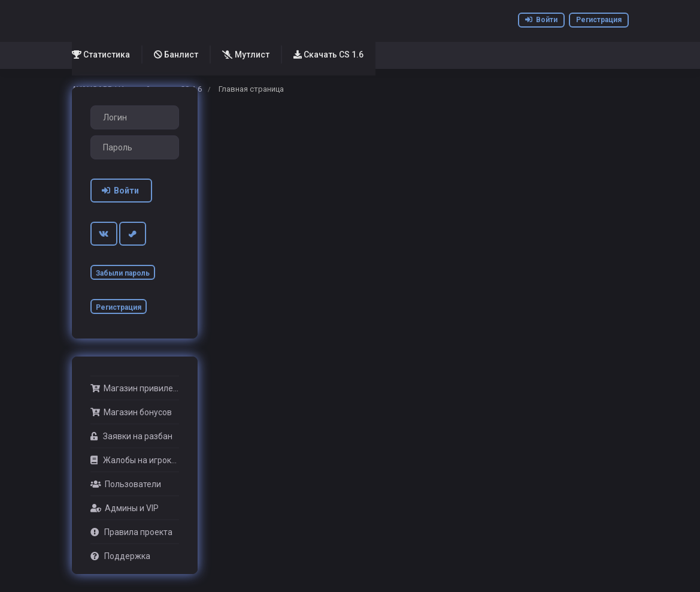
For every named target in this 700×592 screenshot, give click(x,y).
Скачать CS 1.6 (328, 55)
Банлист (176, 55)
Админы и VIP (125, 508)
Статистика (101, 55)
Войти (541, 20)
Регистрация (599, 20)
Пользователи (126, 484)
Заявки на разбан (131, 436)
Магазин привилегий (135, 388)
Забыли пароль (123, 273)
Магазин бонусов (131, 412)
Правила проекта (131, 532)
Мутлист (246, 55)
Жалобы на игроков (135, 460)
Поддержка (120, 556)
